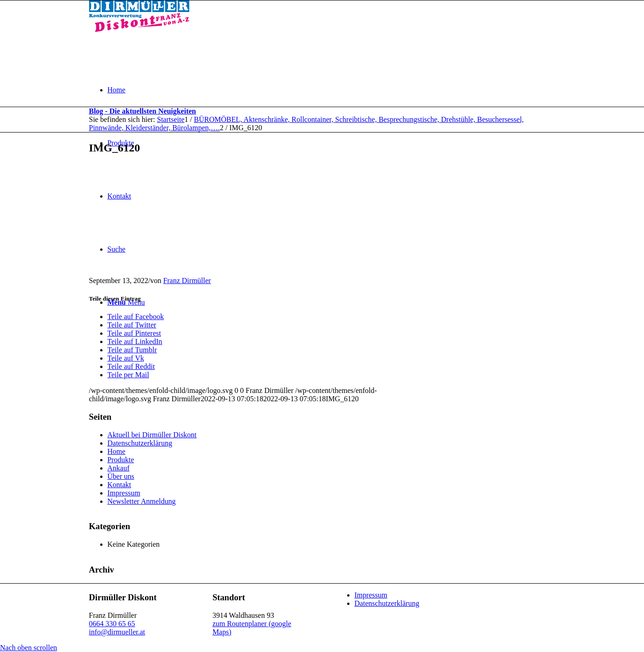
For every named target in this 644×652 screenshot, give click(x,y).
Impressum (124, 493)
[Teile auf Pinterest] (134, 333)
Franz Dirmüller (187, 281)
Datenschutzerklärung (140, 443)
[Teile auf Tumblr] (132, 350)
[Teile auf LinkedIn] (135, 341)
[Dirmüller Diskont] (139, 29)
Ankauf (119, 468)
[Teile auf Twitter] (132, 325)
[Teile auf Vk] (126, 358)
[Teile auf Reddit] (131, 366)
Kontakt (120, 485)
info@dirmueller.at (117, 632)
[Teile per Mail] (128, 375)
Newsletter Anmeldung (142, 501)
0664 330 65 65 (112, 624)
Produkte (121, 460)
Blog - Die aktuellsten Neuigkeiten (143, 111)
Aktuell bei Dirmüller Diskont (152, 435)
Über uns (121, 476)
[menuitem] (331, 90)
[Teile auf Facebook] (136, 317)
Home (117, 451)
